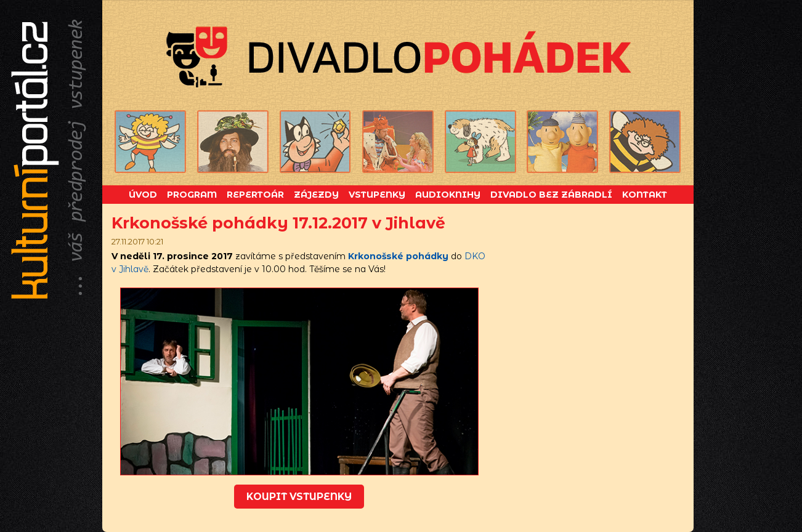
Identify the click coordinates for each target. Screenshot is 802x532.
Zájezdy (316, 195)
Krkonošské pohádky (398, 256)
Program (192, 195)
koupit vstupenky (299, 497)
